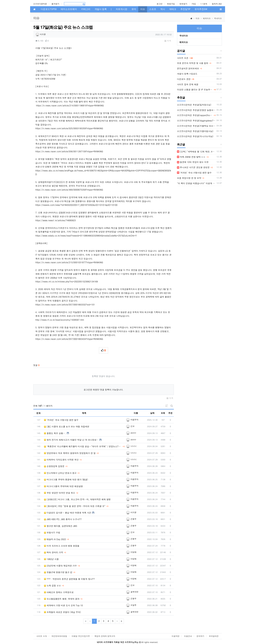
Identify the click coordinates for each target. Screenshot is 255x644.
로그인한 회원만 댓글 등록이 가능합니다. (104, 390)
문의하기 (200, 636)
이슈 (198, 18)
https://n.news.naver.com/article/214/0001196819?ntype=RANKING (70, 105)
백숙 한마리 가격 (54, 552)
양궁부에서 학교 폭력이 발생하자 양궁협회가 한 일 (70, 453)
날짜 (152, 413)
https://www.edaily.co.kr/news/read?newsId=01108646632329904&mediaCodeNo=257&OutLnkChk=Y (86, 235)
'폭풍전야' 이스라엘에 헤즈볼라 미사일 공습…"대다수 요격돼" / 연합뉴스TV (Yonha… (83, 446)
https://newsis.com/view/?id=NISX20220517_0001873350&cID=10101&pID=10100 (76, 205)
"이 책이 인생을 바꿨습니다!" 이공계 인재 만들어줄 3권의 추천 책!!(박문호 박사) (196, 183)
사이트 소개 (42, 636)
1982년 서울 (51, 559)
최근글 (181, 144)
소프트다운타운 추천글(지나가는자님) (195, 136)
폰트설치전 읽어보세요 (188, 68)
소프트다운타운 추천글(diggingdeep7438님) (196, 120)
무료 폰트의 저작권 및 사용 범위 (193, 63)
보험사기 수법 (52, 532)
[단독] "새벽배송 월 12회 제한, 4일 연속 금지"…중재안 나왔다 (196, 151)
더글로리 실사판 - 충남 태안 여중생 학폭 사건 (68, 513)
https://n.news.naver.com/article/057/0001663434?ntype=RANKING (69, 339)
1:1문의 (204, 4)
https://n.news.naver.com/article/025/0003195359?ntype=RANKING (69, 128)
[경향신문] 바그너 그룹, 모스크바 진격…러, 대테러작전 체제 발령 (77, 499)
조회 (163, 413)
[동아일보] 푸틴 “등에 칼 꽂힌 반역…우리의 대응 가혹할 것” (75, 506)
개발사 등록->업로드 (187, 74)
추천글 (181, 98)
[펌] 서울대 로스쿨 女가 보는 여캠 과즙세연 (67, 426)
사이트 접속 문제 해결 (188, 84)
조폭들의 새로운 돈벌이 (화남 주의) (62, 612)
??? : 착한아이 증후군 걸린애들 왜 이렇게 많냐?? (69, 579)
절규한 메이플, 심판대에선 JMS (61, 526)
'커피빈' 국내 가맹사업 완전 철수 (61, 420)
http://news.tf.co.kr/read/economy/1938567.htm (60, 320)
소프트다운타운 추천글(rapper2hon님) (195, 115)
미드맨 (41, 34)
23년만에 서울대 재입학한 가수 (60, 566)
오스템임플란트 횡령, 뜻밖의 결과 (62, 599)
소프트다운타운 (40, 4)
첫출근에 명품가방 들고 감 (58, 572)
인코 (130, 426)
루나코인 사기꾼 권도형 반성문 (193, 167)
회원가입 (171, 4)
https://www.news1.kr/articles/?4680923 (56, 220)
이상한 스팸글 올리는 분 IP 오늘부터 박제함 (195, 89)
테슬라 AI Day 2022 (55, 539)
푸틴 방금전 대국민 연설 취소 (60, 493)
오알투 (131, 605)
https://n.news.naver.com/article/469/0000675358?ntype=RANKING (69, 190)
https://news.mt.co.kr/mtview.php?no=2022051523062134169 (67, 281)
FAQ (194, 4)
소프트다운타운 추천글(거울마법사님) (195, 131)
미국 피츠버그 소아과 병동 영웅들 (62, 546)
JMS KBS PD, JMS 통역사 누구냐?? (63, 519)
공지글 (181, 51)
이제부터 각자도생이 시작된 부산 (61, 460)
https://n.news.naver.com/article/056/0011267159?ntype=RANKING (69, 151)
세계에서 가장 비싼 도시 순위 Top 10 (63, 605)
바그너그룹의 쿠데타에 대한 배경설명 (63, 486)
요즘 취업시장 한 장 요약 (189, 178)
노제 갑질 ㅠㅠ (52, 585)
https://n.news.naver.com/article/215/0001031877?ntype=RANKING (69, 262)
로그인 (160, 4)
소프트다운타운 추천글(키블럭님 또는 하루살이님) (196, 126)
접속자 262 (217, 4)
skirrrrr (131, 433)
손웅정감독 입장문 (54, 466)
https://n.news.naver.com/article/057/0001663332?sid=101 (65, 304)
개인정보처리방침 (59, 636)
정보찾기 (183, 4)
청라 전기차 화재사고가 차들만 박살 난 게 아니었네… (71, 440)
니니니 (131, 446)
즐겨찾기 (55, 4)
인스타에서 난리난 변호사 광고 (60, 473)
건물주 (131, 519)
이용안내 (188, 636)
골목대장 (132, 592)
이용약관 (176, 636)
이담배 (131, 552)
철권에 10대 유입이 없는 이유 (193, 162)
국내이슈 (218, 18)
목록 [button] (168, 41)
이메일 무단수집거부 (81, 636)
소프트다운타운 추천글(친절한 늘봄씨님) (196, 110)
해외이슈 (207, 18)
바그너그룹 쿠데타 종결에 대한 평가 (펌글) (66, 479)
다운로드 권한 (184, 79)
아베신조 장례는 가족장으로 (59, 592)
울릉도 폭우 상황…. (55, 433)
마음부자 (132, 420)
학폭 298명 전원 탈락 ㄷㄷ (191, 157)
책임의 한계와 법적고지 (105, 636)
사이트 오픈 (183, 58)
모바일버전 (214, 636)
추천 (170, 413)
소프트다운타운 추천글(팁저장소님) (194, 105)
